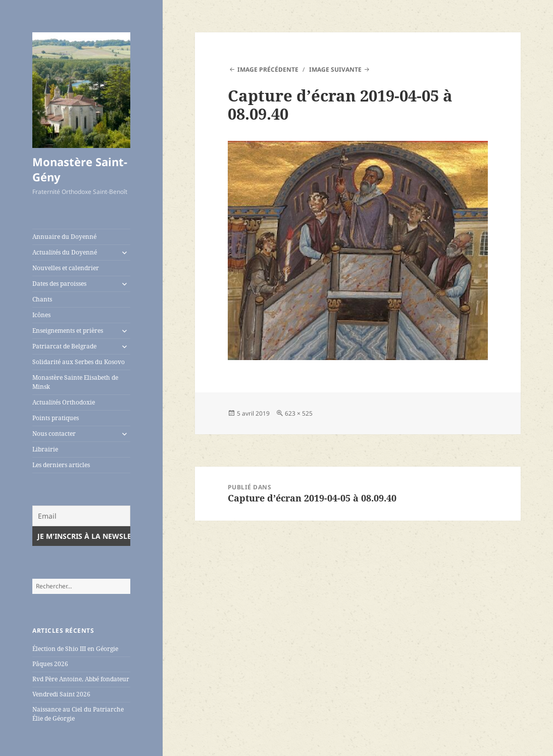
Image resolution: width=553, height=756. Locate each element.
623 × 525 (299, 413)
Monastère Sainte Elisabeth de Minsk (75, 382)
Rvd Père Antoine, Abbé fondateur (81, 679)
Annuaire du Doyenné (64, 237)
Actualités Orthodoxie (64, 402)
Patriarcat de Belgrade (64, 346)
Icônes (41, 315)
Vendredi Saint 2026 (61, 694)
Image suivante (335, 69)
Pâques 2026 (50, 664)
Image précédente (268, 69)
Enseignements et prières (68, 331)
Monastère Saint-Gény (80, 169)
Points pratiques (56, 418)
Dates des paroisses (59, 284)
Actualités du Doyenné (65, 252)
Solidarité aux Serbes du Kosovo (79, 362)
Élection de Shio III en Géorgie (75, 649)
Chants (42, 299)
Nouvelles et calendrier (66, 268)
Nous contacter (54, 434)
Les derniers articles (61, 465)
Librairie (45, 449)
